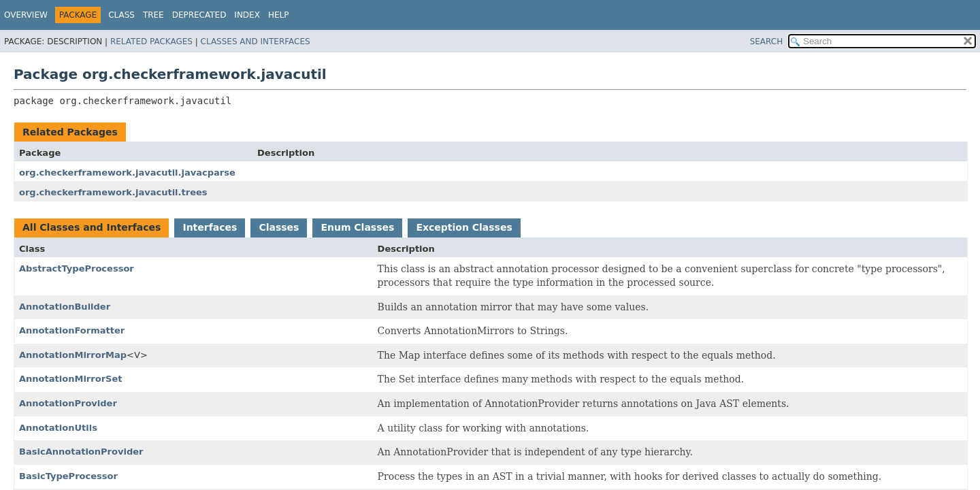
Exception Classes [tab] (464, 227)
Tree (153, 15)
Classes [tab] (279, 227)
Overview (26, 15)
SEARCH (767, 42)
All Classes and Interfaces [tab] (92, 227)
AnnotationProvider (68, 403)
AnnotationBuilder (65, 307)
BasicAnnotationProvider (81, 452)
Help (279, 15)
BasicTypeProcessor (68, 476)
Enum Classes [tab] (357, 227)
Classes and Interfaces (256, 42)
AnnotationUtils (58, 428)
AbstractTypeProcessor (77, 268)
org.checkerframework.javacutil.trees (113, 192)
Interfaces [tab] (210, 227)
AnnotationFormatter (72, 330)
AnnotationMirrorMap (73, 355)
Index (247, 15)
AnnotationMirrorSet (70, 379)
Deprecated (199, 15)
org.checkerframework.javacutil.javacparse (127, 173)
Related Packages (151, 42)
